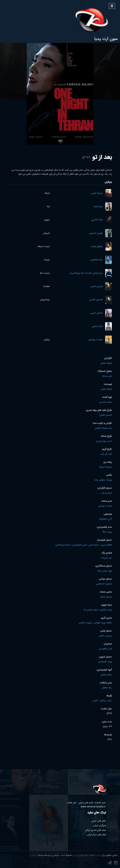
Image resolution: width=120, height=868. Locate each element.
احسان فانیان (96, 300)
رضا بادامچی (96, 260)
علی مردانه (107, 376)
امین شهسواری (79, 545)
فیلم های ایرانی (99, 821)
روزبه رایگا (107, 532)
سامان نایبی (97, 313)
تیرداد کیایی (97, 193)
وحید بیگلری (106, 610)
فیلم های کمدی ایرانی (96, 830)
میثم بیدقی (106, 493)
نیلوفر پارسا (97, 247)
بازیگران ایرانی (99, 826)
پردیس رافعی (105, 636)
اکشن (95, 701)
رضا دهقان (107, 688)
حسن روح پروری (104, 441)
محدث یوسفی (95, 340)
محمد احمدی (106, 402)
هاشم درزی (106, 545)
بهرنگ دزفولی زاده (103, 480)
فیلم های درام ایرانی (96, 835)
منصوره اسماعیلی (104, 584)
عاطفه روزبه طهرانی (103, 623)
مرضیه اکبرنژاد (105, 467)
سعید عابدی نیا (91, 610)
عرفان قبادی (106, 675)
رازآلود (103, 701)
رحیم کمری (94, 545)
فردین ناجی (97, 287)
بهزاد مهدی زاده (104, 571)
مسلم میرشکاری (63, 545)
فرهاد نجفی (106, 363)
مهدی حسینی (96, 233)
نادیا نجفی (97, 326)
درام (110, 701)
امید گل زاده (106, 454)
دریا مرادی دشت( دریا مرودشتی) (86, 273)
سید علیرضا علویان (103, 428)
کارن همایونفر (105, 519)
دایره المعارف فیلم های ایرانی (87, 855)
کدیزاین (34, 855)
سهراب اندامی (85, 623)
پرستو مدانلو (106, 597)
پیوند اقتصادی (105, 662)
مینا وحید (98, 207)
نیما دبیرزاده (106, 558)
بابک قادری (97, 220)
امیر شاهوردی (105, 649)
